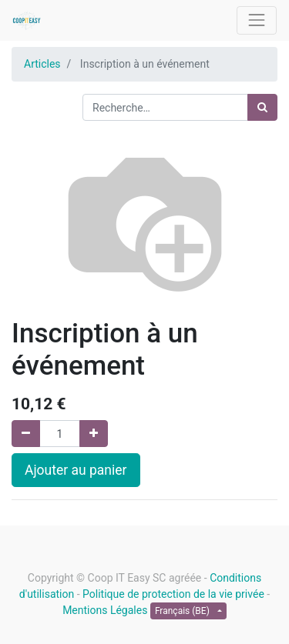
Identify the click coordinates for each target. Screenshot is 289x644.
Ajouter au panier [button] (76, 470)
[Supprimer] (26, 434)
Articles (42, 64)
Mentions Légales (105, 610)
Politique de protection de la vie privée (173, 594)
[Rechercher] (262, 107)
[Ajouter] (94, 434)
